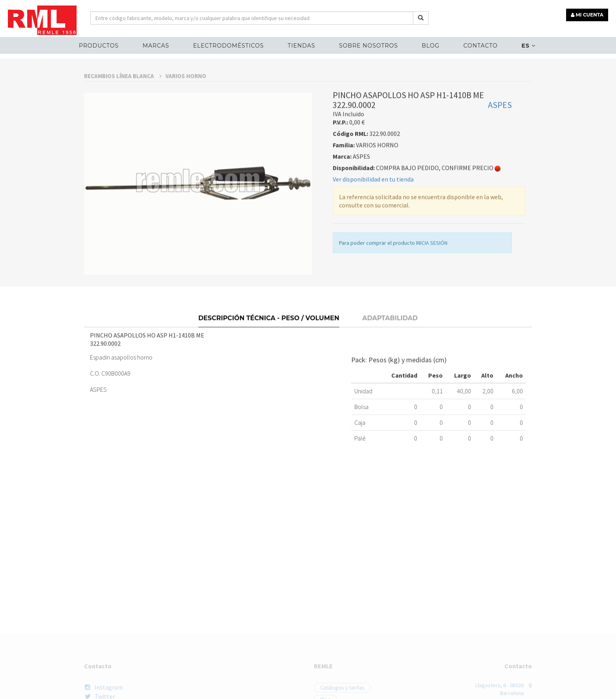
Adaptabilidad (390, 375)
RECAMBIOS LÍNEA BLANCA (123, 140)
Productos (99, 46)
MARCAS (156, 46)
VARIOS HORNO (186, 140)
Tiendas (301, 46)
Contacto (480, 46)
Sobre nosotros (368, 46)
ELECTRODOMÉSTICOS (228, 46)
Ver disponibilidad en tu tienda (373, 243)
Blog (431, 46)
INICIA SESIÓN (432, 307)
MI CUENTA (587, 15)
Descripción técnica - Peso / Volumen (269, 375)
